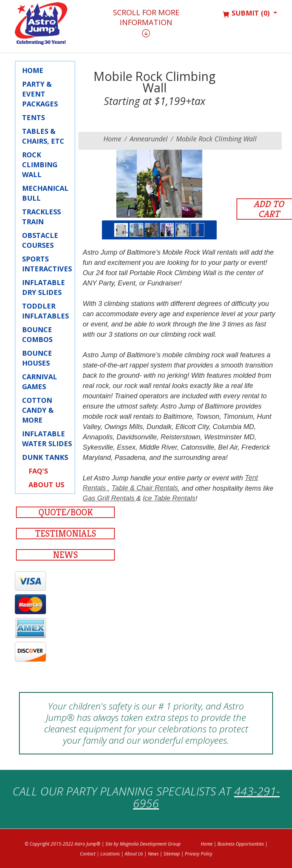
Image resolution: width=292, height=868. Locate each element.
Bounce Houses (37, 358)
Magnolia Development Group (150, 844)
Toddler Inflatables (45, 311)
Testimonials (66, 534)
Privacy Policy (199, 854)
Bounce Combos (37, 334)
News (65, 555)
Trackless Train (41, 217)
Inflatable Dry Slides (44, 287)
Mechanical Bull (45, 193)
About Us (46, 485)
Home (33, 70)
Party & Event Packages (40, 94)
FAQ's (38, 471)
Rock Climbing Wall (40, 165)
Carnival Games (40, 382)
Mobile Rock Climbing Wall (216, 139)
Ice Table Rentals (169, 498)
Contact (88, 854)
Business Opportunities (241, 844)
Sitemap (172, 854)
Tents (33, 117)
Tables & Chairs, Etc (43, 136)
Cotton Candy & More (38, 410)
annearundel (149, 139)
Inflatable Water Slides (47, 439)
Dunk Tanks (45, 457)
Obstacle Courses (40, 240)
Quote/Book (66, 512)
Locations (110, 854)
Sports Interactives (47, 264)
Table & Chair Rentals (145, 488)
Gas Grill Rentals (110, 498)
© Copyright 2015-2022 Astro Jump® (63, 844)
